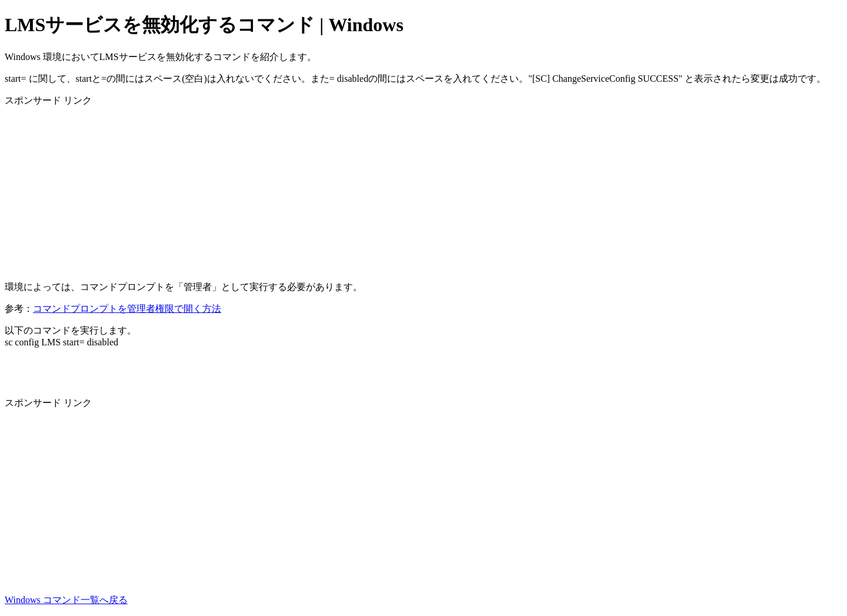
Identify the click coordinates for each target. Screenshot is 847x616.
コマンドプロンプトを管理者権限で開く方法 (127, 309)
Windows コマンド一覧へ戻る (66, 600)
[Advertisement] (358, 189)
